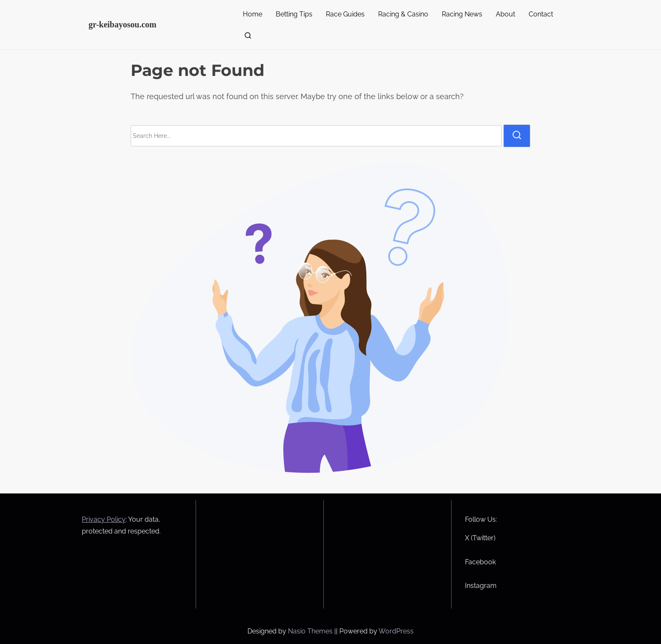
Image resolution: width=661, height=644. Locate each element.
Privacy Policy (104, 519)
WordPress (396, 631)
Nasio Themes (311, 631)
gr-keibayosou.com (122, 24)
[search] (246, 37)
